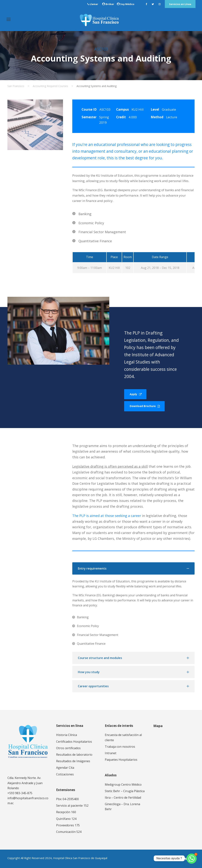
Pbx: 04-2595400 (67, 799)
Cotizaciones (65, 774)
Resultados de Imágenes (73, 761)
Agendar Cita (65, 768)
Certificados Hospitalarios (74, 742)
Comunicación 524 (69, 832)
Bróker (110, 4)
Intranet (111, 753)
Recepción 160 (66, 812)
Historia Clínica (67, 735)
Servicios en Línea (180, 4)
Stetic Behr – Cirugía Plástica (125, 791)
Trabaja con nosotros (120, 747)
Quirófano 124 (66, 819)
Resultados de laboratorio (74, 755)
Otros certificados (68, 748)
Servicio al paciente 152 (72, 806)
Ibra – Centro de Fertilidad (123, 798)
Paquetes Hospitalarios (121, 760)
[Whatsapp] (192, 858)
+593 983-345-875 (20, 793)
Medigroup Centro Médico (123, 785)
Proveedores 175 (68, 825)
